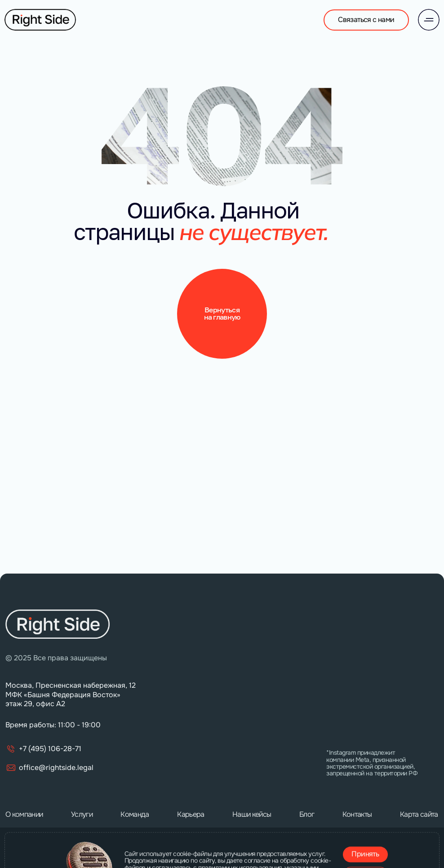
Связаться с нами (366, 20)
